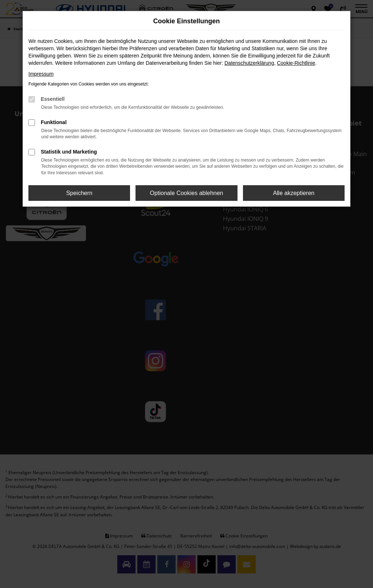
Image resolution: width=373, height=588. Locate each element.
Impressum (41, 74)
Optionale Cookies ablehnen (186, 193)
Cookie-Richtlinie (296, 63)
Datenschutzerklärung (249, 63)
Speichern (79, 193)
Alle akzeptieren (294, 193)
